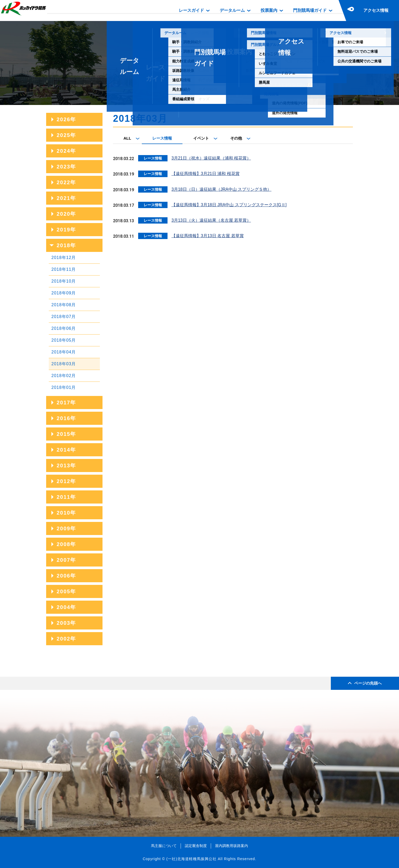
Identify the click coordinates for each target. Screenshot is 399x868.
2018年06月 (64, 328)
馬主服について (164, 846)
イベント (201, 138)
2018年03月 (64, 364)
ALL (127, 138)
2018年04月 (64, 352)
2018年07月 (64, 317)
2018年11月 (64, 269)
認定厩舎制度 (196, 846)
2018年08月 (64, 305)
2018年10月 (64, 281)
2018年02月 (64, 376)
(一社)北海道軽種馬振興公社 (191, 859)
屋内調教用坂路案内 (231, 846)
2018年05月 (64, 340)
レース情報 (162, 138)
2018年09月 (64, 293)
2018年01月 (64, 387)
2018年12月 (64, 258)
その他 (236, 138)
